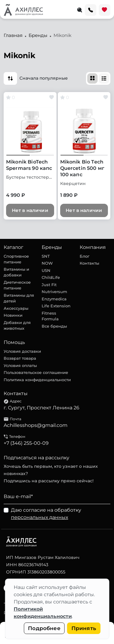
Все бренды (54, 326)
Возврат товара (20, 358)
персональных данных (40, 517)
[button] (10, 78)
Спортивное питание (16, 259)
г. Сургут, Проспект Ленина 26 (41, 408)
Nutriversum (54, 292)
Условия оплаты (20, 365)
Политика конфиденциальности (37, 380)
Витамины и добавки (16, 272)
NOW (47, 263)
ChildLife (51, 277)
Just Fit (49, 285)
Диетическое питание (17, 285)
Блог (85, 256)
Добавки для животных (17, 325)
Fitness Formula (50, 316)
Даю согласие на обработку (46, 514)
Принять (84, 628)
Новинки (13, 315)
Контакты (89, 263)
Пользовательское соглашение (36, 372)
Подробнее (44, 628)
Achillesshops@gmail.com (36, 425)
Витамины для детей (19, 298)
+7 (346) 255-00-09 (26, 443)
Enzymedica (54, 299)
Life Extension (56, 306)
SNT (46, 256)
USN (46, 270)
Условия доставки (22, 351)
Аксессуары (16, 308)
